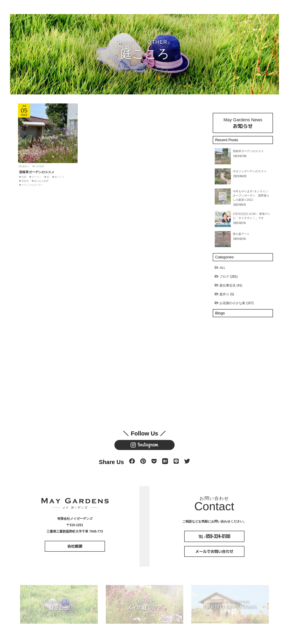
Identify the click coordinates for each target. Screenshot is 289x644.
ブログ (224, 278)
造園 (24, 176)
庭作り (26, 165)
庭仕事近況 (228, 287)
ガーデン (37, 176)
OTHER (40, 165)
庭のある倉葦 (41, 180)
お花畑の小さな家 (232, 304)
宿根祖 (25, 180)
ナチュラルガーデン (32, 184)
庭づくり (59, 176)
